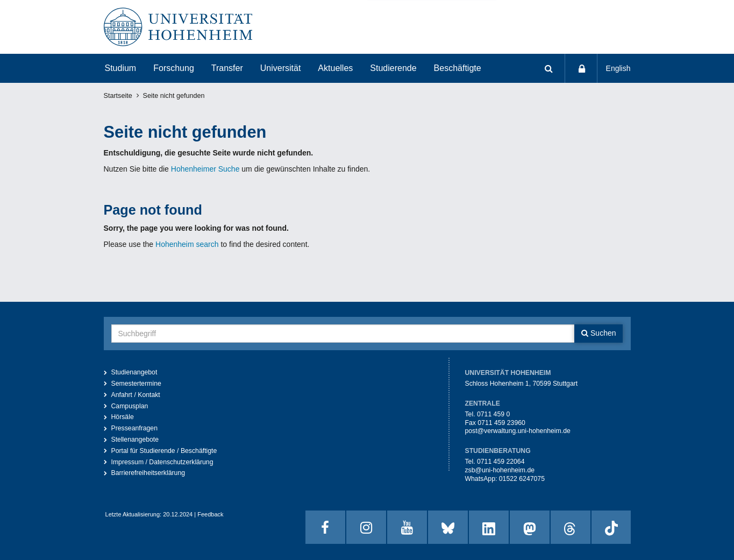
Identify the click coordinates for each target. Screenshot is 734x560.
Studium (121, 68)
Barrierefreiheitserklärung (148, 473)
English (618, 68)
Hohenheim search (187, 244)
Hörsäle (123, 417)
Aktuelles (335, 68)
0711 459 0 (493, 414)
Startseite (118, 96)
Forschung (174, 68)
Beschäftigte (458, 68)
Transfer (227, 68)
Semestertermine (136, 384)
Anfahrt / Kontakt (136, 395)
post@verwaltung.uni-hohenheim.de (517, 431)
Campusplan (130, 406)
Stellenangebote (135, 440)
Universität (281, 68)
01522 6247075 (522, 479)
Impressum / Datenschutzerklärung (162, 462)
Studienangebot (134, 372)
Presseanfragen (135, 428)
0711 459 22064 (501, 462)
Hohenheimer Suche (205, 169)
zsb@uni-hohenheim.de (500, 470)
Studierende (393, 68)
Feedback (210, 514)
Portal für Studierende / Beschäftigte (164, 451)
